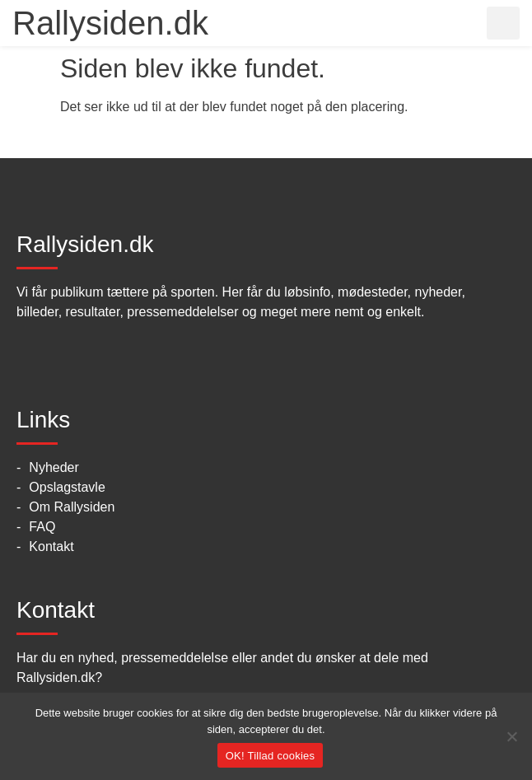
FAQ (42, 527)
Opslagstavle (67, 487)
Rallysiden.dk (110, 23)
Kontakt (51, 546)
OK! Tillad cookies (271, 756)
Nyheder (54, 467)
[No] (511, 736)
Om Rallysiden (72, 507)
